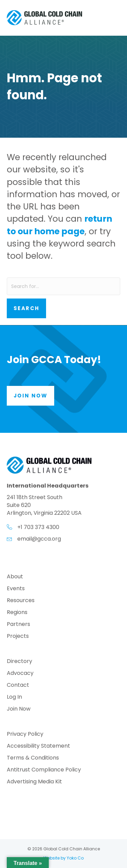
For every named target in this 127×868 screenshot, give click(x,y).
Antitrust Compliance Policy (44, 770)
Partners (18, 625)
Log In (14, 697)
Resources (21, 601)
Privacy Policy (25, 735)
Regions (17, 613)
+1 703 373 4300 (38, 527)
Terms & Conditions (33, 758)
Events (16, 589)
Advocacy (20, 674)
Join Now (19, 709)
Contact (18, 686)
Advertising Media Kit (34, 782)
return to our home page (59, 225)
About (15, 577)
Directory (19, 662)
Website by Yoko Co (63, 858)
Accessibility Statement (38, 746)
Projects (18, 637)
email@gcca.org (39, 539)
